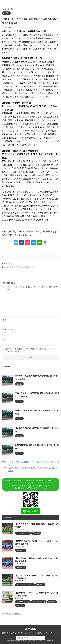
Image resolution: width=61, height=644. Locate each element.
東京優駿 (25, 267)
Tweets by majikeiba (11, 614)
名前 (5, 320)
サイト (5, 339)
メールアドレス (9, 330)
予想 (10, 267)
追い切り (7, 264)
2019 (6, 267)
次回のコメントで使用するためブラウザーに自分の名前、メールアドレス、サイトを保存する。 (30, 350)
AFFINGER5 (49, 641)
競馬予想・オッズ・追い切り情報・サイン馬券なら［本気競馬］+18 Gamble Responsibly (30, 633)
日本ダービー (17, 267)
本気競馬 (30, 629)
